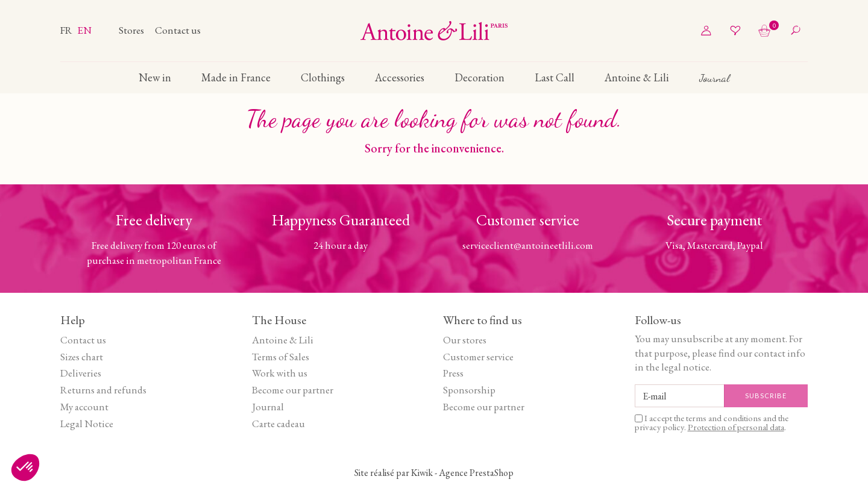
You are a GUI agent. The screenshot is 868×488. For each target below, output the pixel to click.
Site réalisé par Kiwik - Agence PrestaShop (434, 473)
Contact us (178, 30)
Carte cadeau (278, 424)
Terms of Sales (281, 357)
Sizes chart (82, 357)
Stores (132, 30)
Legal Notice (87, 424)
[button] (25, 468)
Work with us (280, 373)
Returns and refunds (103, 390)
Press (453, 373)
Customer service (478, 357)
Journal (268, 407)
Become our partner (293, 390)
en (84, 30)
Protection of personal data (736, 427)
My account (84, 407)
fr (67, 30)
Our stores (465, 340)
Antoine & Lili (283, 340)
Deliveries (81, 373)
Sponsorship (469, 390)
